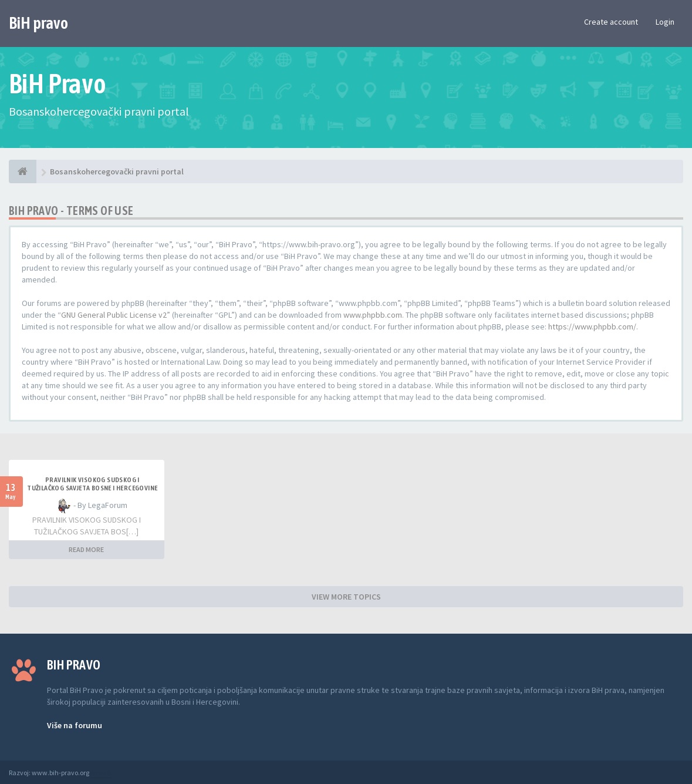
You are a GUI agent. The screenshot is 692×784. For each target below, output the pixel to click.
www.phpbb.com (373, 315)
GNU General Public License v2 (114, 315)
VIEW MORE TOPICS (346, 597)
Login (665, 22)
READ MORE (86, 549)
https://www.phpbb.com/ (592, 327)
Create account (611, 22)
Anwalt (101, 773)
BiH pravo (38, 23)
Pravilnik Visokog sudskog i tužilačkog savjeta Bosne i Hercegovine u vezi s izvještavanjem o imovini (92, 488)
